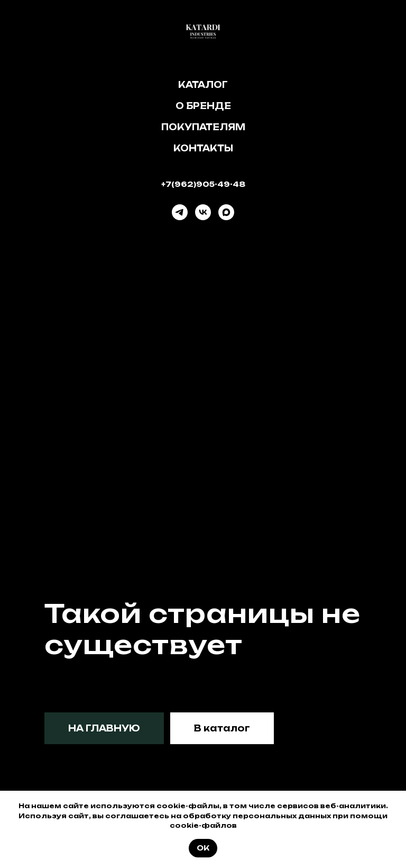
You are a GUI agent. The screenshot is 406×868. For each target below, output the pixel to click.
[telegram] (180, 212)
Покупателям (203, 127)
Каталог (203, 85)
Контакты (203, 148)
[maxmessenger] (226, 212)
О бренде (203, 106)
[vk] (203, 212)
